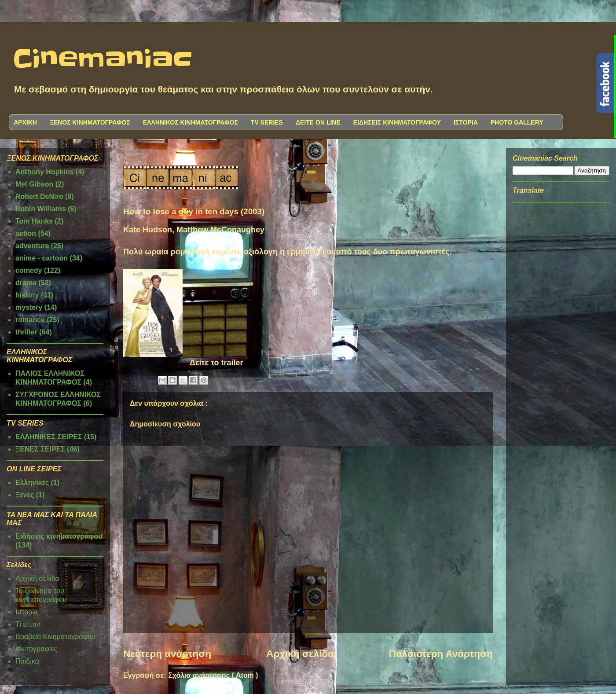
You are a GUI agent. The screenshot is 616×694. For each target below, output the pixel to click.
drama (26, 283)
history (27, 295)
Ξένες (25, 495)
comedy (29, 270)
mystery (29, 307)
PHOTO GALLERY (517, 122)
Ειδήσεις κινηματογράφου (59, 536)
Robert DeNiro (39, 196)
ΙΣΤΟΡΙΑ (466, 122)
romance (30, 320)
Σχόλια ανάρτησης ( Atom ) (213, 675)
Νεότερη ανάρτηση (167, 654)
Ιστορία (27, 612)
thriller (26, 332)
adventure (32, 246)
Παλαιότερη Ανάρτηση (441, 654)
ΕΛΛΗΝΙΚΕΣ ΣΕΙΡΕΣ (49, 437)
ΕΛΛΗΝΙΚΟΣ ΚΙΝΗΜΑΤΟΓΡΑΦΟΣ (191, 122)
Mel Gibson (34, 184)
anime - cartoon (42, 258)
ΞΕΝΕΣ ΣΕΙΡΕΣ (40, 449)
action (26, 233)
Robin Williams (41, 209)
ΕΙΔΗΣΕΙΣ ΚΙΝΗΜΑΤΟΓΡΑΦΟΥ (397, 122)
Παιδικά (27, 661)
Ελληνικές (32, 483)
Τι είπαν (28, 624)
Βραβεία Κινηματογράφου (55, 637)
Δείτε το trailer (216, 363)
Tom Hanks (34, 221)
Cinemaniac (103, 59)
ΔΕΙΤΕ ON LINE (318, 122)
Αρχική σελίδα (300, 654)
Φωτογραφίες (36, 649)
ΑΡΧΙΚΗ (25, 122)
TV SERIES (267, 122)
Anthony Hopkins (44, 172)
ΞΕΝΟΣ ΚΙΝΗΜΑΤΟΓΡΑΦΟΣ (90, 122)
